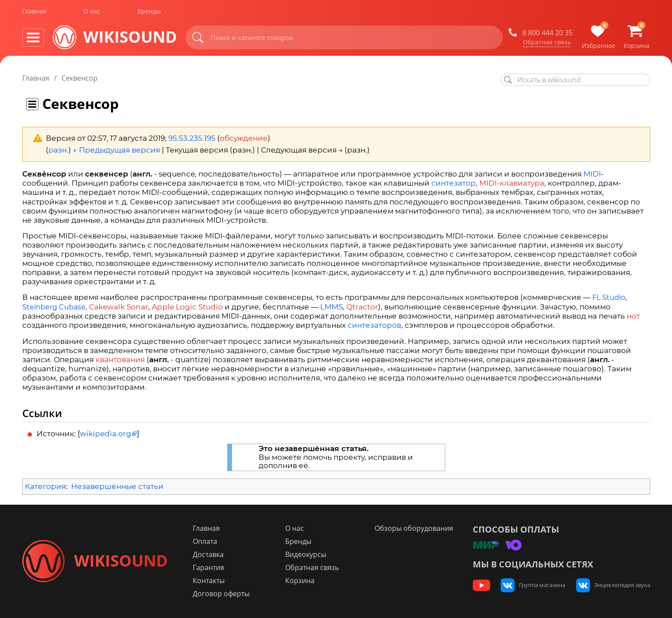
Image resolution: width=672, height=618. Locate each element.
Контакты (210, 581)
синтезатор (454, 183)
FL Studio (609, 297)
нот (633, 316)
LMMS (331, 307)
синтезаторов (374, 325)
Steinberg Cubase (54, 307)
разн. (58, 150)
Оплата (206, 541)
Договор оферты (222, 594)
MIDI (592, 174)
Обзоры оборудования (414, 528)
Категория (45, 486)
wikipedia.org (106, 434)
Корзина (300, 581)
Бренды (149, 12)
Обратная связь (547, 43)
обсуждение (244, 138)
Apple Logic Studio (187, 307)
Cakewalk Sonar (119, 307)
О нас (92, 12)
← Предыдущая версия (116, 150)
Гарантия (209, 567)
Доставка (209, 554)
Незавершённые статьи (117, 486)
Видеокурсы (306, 554)
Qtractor (362, 307)
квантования (120, 360)
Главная (34, 12)
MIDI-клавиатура (512, 183)
